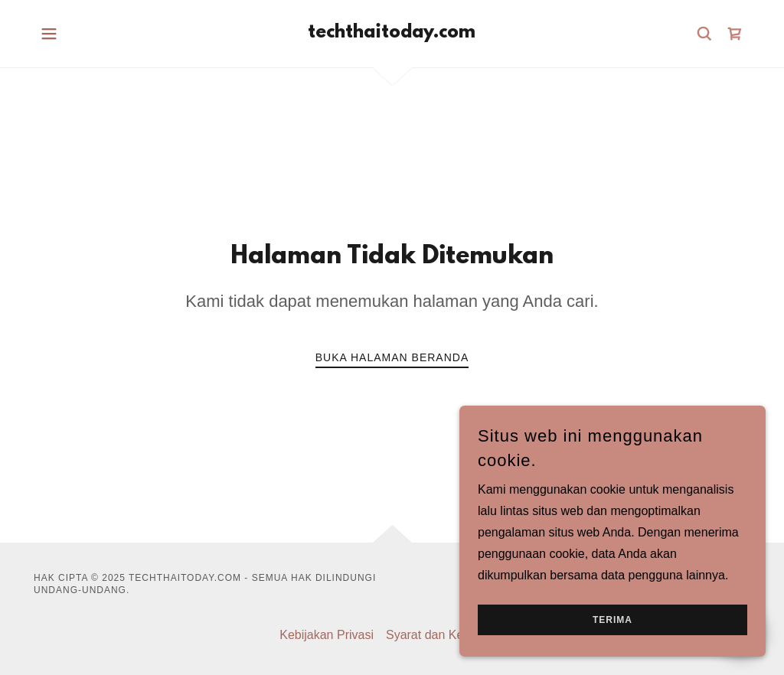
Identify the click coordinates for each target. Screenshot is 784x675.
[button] (49, 34)
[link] (392, 33)
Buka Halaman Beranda (392, 357)
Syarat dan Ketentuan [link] (445, 635)
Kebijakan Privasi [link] (327, 635)
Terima (612, 651)
